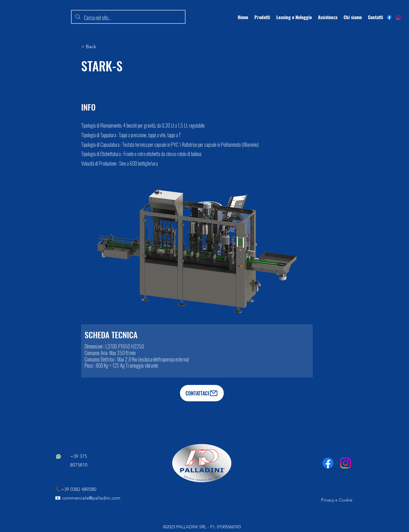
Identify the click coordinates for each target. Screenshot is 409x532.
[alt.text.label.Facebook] (389, 17)
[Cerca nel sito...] (128, 18)
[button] (101, 47)
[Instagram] (399, 17)
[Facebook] (328, 463)
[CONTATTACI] (202, 393)
